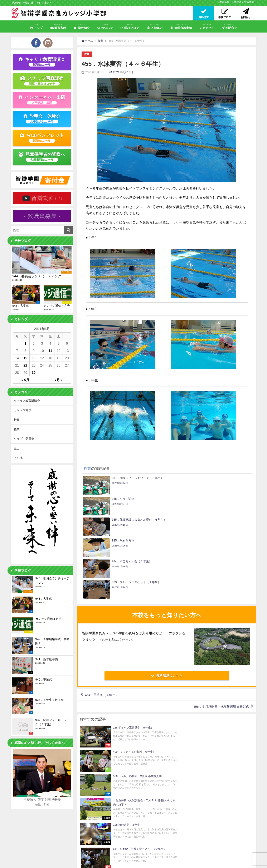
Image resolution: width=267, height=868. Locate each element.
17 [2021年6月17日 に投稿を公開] (42, 358)
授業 (87, 54)
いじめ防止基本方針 (124, 863)
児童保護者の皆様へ (42, 157)
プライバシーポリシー (82, 863)
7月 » (59, 380)
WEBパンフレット (42, 138)
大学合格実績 (181, 26)
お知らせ (105, 26)
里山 (17, 448)
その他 (18, 458)
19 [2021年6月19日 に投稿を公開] (59, 358)
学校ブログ (130, 26)
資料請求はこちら (167, 613)
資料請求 (197, 844)
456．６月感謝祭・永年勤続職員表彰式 (219, 644)
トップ (36, 26)
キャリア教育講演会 (42, 62)
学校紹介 (82, 26)
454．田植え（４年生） (103, 632)
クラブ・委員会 (24, 439)
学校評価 (104, 863)
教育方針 (58, 26)
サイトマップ (58, 863)
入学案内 (155, 26)
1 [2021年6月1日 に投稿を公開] (25, 343)
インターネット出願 (42, 100)
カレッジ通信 (23, 410)
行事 (17, 420)
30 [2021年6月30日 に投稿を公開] (34, 373)
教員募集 (224, 2)
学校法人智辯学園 (244, 2)
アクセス (207, 26)
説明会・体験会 (42, 119)
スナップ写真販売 (42, 81)
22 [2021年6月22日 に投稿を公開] (25, 365)
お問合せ (229, 26)
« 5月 (25, 380)
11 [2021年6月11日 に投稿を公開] (50, 351)
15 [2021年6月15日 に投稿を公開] (25, 358)
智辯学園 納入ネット (152, 863)
